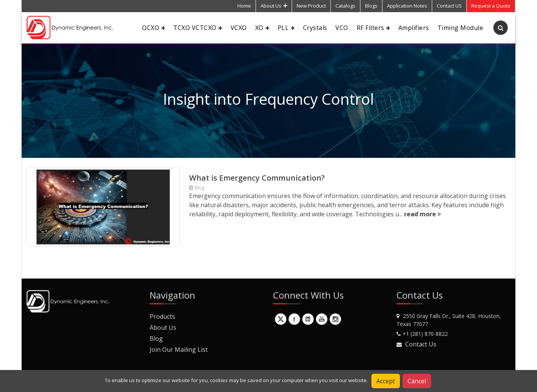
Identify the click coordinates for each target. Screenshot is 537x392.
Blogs (371, 6)
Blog (156, 338)
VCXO (239, 28)
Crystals (315, 28)
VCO (342, 28)
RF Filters (373, 28)
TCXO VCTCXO (197, 28)
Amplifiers (414, 28)
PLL (286, 28)
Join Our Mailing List (179, 349)
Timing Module (460, 28)
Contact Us (421, 344)
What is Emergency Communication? (257, 178)
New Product (311, 6)
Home (244, 6)
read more (422, 214)
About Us (274, 6)
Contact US (449, 6)
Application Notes (407, 6)
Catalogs (345, 6)
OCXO (153, 28)
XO (262, 28)
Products (162, 316)
